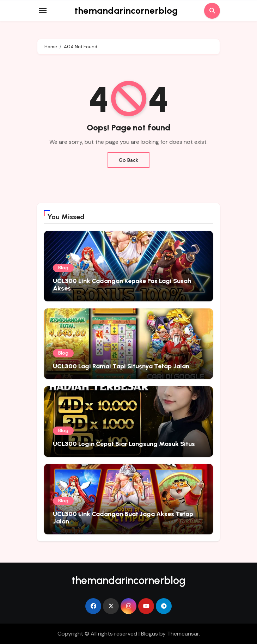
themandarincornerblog (126, 11)
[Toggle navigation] (43, 11)
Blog (63, 268)
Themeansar (183, 634)
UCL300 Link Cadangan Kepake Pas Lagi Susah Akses (122, 285)
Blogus (149, 634)
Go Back (128, 160)
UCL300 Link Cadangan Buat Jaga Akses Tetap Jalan (123, 518)
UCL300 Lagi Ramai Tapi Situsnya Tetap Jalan (121, 366)
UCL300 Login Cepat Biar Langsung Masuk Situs (124, 444)
